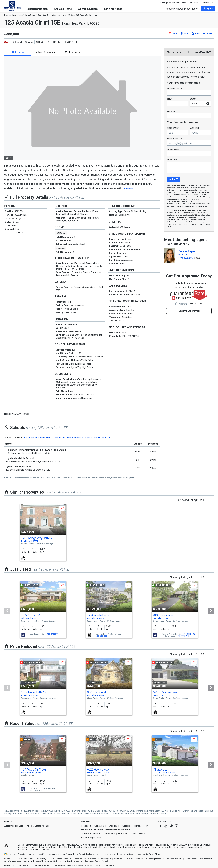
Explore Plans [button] (154, 854)
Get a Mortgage (114, 9)
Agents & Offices (89, 9)
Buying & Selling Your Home (173, 3)
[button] (208, 8)
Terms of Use (195, 224)
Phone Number (174, 149)
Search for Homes (38, 9)
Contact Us (100, 826)
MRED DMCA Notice (40, 850)
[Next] (211, 611)
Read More (128, 189)
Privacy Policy (141, 826)
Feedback (86, 826)
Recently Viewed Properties (182, 9)
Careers (205, 3)
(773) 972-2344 (52, 634)
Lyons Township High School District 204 (89, 438)
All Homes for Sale (14, 826)
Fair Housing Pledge (91, 838)
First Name (173, 128)
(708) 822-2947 (186, 258)
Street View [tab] (72, 52)
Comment (172, 160)
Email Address (174, 138)
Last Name (195, 128)
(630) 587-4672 (190, 634)
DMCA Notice (139, 834)
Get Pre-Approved (189, 311)
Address (175, 88)
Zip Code (172, 111)
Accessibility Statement (116, 834)
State (193, 99)
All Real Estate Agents (38, 826)
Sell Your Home (64, 9)
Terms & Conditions (91, 834)
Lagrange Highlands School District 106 (45, 438)
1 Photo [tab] (18, 52)
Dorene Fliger (187, 251)
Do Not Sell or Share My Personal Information (106, 830)
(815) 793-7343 (184, 636)
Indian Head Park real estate (93, 814)
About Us (194, 3)
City (170, 99)
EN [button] (214, 3)
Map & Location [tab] (45, 52)
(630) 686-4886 (101, 636)
